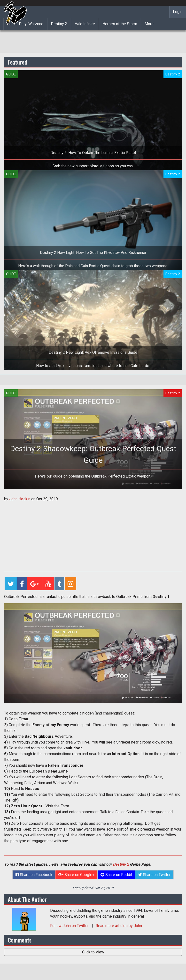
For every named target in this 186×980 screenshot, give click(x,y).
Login (178, 12)
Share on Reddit (116, 875)
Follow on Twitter (70, 926)
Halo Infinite (85, 24)
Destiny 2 (59, 24)
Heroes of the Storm (120, 24)
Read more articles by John (119, 926)
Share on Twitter (154, 875)
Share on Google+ (76, 875)
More (149, 24)
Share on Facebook (34, 875)
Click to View (93, 952)
